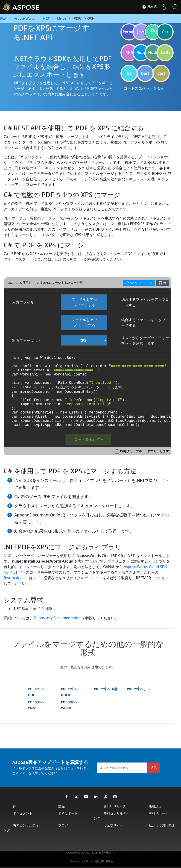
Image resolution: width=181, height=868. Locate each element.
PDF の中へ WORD (69, 705)
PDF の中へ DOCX (69, 692)
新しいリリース (115, 806)
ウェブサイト (113, 825)
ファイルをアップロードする (84, 302)
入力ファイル (23, 302)
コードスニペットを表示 (144, 88)
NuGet (9, 556)
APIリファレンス (139, 282)
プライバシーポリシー (81, 861)
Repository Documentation (57, 618)
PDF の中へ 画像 (106, 689)
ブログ (63, 825)
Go (129, 73)
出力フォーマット (27, 340)
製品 (61, 806)
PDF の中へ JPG (138, 689)
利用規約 (99, 861)
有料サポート (158, 813)
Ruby (141, 53)
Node (153, 53)
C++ (165, 32)
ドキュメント (23, 813)
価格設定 (155, 806)
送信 (154, 767)
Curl (161, 73)
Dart (145, 73)
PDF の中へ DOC (36, 692)
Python (129, 32)
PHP (129, 53)
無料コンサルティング (112, 816)
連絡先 (109, 861)
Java (141, 32)
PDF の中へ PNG (36, 705)
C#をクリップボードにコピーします (144, 451)
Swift (165, 53)
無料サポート (68, 813)
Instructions (14, 578)
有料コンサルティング (21, 828)
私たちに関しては (162, 825)
